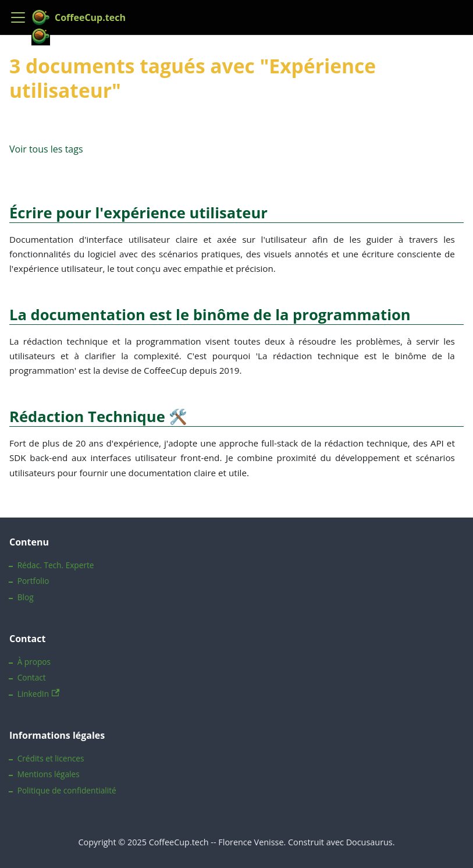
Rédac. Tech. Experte (56, 565)
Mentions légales (49, 774)
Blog (26, 597)
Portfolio (33, 581)
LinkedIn (39, 694)
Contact (32, 677)
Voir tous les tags (46, 149)
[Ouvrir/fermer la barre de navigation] (18, 17)
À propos (34, 662)
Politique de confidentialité (67, 790)
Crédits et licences (51, 758)
